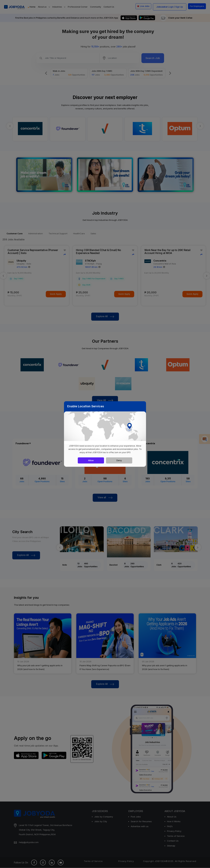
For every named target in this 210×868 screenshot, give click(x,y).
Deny (119, 460)
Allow (91, 460)
